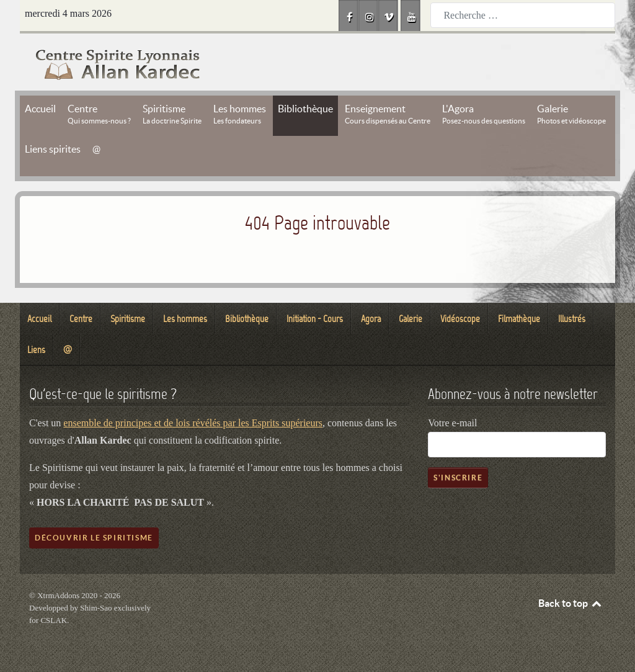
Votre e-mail (452, 423)
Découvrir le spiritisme (94, 538)
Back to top (571, 603)
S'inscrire (458, 477)
